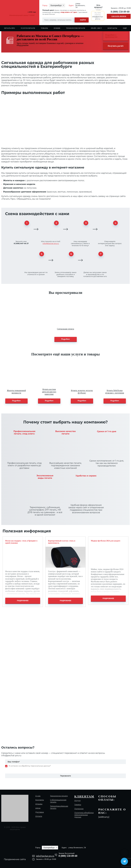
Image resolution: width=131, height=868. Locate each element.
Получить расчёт (116, 46)
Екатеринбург (56, 5)
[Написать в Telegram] (124, 861)
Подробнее (66, 339)
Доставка (40, 812)
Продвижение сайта (15, 859)
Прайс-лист (96, 28)
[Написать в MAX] (124, 853)
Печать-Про (10, 28)
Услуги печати (28, 28)
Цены (38, 808)
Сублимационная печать (58, 801)
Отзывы (39, 804)
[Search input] (65, 20)
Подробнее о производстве (111, 36)
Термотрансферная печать (59, 807)
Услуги (77, 800)
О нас (38, 796)
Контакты (112, 28)
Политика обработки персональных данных (84, 815)
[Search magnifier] (82, 20)
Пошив (57, 28)
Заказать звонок (119, 16)
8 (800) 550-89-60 (120, 12)
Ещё (125, 28)
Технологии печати (76, 28)
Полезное (79, 809)
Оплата (39, 816)
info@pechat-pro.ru (51, 243)
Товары (44, 28)
